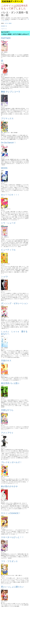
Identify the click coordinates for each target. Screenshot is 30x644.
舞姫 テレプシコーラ (11, 92)
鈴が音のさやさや (9, 486)
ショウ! (4, 277)
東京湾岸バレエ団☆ (10, 383)
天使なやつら (7, 410)
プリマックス (7, 118)
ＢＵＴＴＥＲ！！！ (10, 195)
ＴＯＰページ (4, 29)
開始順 (10, 23)
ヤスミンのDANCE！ (11, 513)
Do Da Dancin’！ (9, 143)
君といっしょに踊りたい (12, 587)
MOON (4, 168)
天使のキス (6, 361)
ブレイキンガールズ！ (11, 462)
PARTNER (6, 38)
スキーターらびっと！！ (12, 537)
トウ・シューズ (8, 223)
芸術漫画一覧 (4, 26)
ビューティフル (8, 250)
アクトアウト (7, 433)
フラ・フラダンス (9, 561)
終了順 (6, 23)
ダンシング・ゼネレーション (15, 303)
